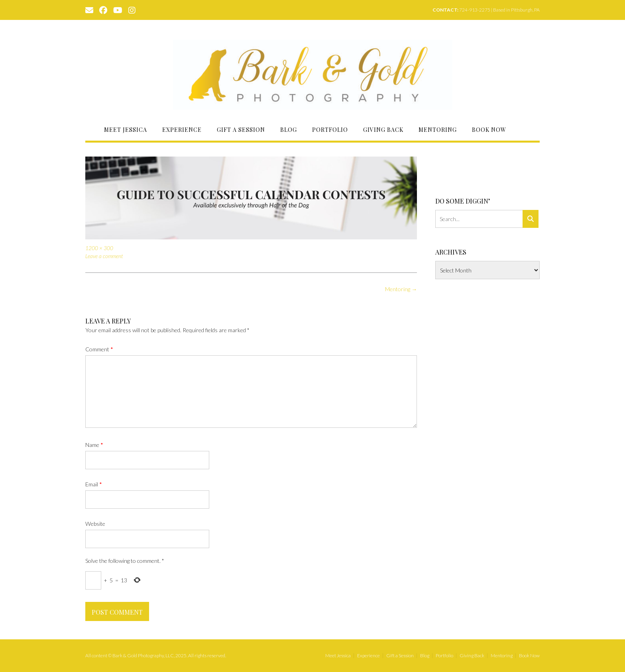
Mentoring (438, 130)
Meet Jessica (126, 130)
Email (94, 484)
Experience (182, 130)
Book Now (489, 130)
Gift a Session (241, 130)
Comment (99, 349)
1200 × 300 (99, 248)
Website (95, 524)
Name (94, 445)
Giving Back (383, 130)
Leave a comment (104, 256)
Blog (289, 130)
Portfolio (330, 130)
